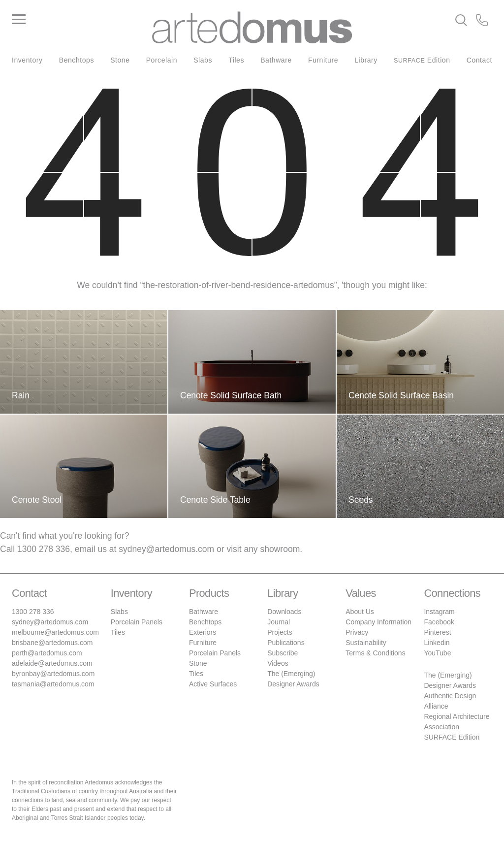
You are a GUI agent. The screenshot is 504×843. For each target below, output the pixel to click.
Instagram (439, 612)
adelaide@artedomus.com (52, 663)
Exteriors (203, 632)
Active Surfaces (213, 684)
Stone (120, 60)
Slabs (203, 60)
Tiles (236, 60)
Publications (286, 643)
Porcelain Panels (137, 622)
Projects (280, 632)
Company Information (378, 622)
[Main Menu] (82, 20)
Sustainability (366, 643)
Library (366, 60)
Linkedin (437, 643)
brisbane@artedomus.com (52, 643)
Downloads (284, 612)
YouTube (437, 653)
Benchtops (77, 60)
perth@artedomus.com (47, 653)
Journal (279, 622)
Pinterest (437, 632)
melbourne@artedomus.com (55, 632)
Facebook (439, 622)
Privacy (357, 632)
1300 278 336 (44, 549)
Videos (278, 663)
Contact (479, 60)
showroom (280, 549)
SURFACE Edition (452, 737)
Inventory (27, 60)
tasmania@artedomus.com (53, 684)
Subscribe (283, 653)
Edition (422, 60)
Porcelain (162, 60)
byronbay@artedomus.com (53, 674)
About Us (360, 612)
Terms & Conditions (375, 653)
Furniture (323, 60)
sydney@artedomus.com (166, 549)
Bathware (276, 60)
